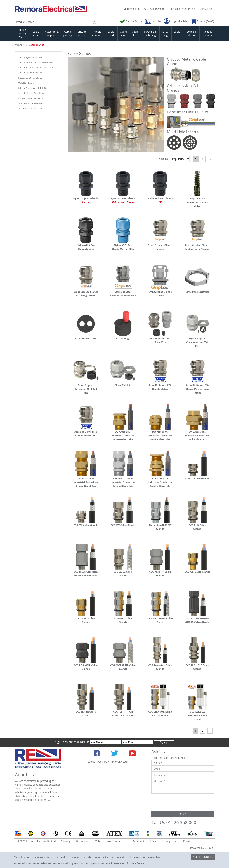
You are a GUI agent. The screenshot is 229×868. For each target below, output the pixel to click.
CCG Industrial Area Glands (30, 103)
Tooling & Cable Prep (191, 34)
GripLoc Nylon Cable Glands (31, 57)
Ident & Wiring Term (22, 33)
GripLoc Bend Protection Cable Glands (35, 62)
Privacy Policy (170, 841)
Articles (153, 21)
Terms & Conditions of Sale (141, 841)
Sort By (164, 159)
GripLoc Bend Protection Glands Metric (197, 202)
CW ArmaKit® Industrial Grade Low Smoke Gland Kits (86, 482)
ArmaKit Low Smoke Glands (31, 98)
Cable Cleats (135, 34)
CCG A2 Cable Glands (197, 478)
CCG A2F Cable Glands (197, 572)
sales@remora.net (184, 9)
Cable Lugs (36, 34)
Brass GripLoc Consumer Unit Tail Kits (86, 389)
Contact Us (206, 9)
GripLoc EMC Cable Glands (30, 78)
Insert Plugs (123, 338)
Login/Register (176, 21)
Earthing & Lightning (150, 34)
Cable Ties (177, 34)
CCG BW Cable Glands (86, 525)
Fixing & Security (207, 34)
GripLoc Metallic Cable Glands (32, 73)
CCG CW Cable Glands (123, 525)
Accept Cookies (203, 857)
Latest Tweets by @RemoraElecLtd (108, 762)
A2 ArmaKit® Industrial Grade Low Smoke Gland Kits (123, 436)
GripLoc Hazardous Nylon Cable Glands (36, 68)
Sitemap (66, 841)
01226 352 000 (154, 9)
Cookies (188, 841)
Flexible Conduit (97, 34)
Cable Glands (111, 34)
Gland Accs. (123, 34)
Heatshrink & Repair (51, 34)
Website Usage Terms (107, 841)
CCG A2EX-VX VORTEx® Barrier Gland (197, 715)
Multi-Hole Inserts (26, 83)
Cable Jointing (68, 34)
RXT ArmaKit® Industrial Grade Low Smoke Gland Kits (160, 482)
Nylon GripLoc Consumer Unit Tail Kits (197, 342)
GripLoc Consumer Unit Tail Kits (32, 88)
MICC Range (165, 34)
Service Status (131, 21)
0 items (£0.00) (202, 21)
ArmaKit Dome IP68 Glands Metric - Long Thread (197, 389)
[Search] (94, 22)
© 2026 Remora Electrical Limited (36, 841)
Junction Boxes (82, 34)
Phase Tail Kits (123, 385)
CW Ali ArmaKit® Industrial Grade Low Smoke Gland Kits (123, 482)
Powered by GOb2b (202, 848)
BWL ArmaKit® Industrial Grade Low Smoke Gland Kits (197, 436)
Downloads (132, 9)
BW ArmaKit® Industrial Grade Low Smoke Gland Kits (160, 436)
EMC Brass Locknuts (197, 292)
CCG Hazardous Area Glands (31, 108)
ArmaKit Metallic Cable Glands (32, 93)
